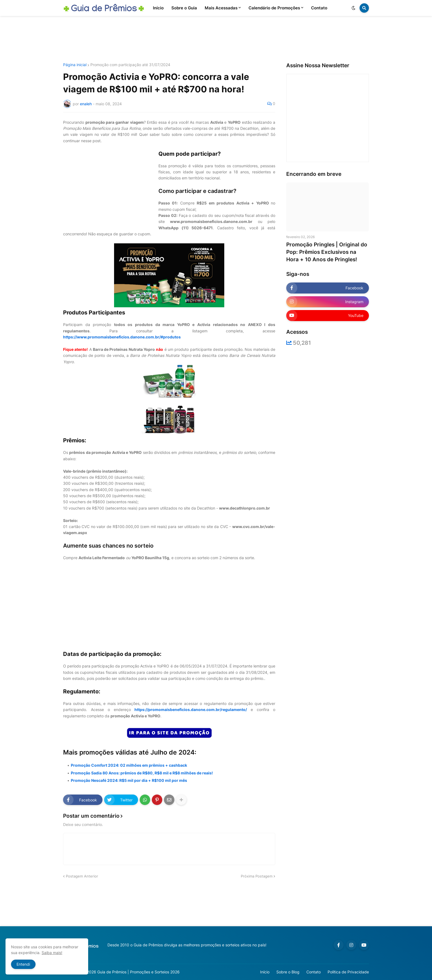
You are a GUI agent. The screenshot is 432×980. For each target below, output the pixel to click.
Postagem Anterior (82, 876)
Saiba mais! (52, 953)
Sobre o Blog (288, 972)
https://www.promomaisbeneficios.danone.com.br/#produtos (122, 337)
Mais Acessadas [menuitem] (221, 8)
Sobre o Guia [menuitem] (184, 8)
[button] (353, 8)
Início (265, 972)
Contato (314, 972)
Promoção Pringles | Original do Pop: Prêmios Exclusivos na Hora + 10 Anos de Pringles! (327, 252)
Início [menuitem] (158, 8)
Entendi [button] (23, 964)
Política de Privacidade (348, 972)
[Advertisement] (216, 39)
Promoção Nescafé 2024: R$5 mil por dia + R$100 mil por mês (129, 780)
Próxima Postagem (257, 876)
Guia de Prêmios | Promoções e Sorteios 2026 (138, 972)
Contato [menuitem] (319, 8)
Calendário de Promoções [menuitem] (274, 8)
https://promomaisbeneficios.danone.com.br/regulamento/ (191, 710)
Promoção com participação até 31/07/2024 (130, 65)
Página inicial (75, 65)
